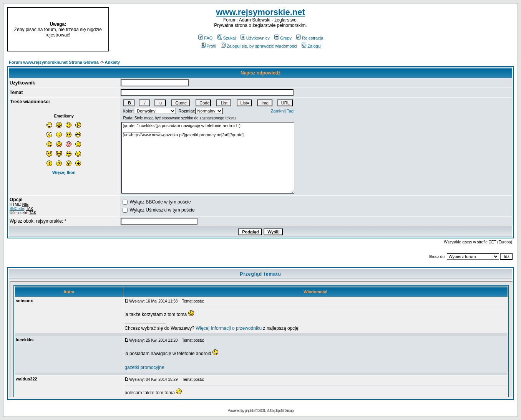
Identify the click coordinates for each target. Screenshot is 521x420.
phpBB (250, 411)
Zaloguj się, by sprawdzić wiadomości (259, 46)
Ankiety (113, 62)
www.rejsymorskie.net (260, 12)
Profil (209, 46)
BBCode (17, 209)
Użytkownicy (255, 38)
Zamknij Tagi (283, 111)
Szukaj (227, 38)
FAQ (205, 38)
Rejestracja (310, 38)
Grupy (283, 38)
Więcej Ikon (64, 172)
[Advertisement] (457, 30)
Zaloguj (311, 46)
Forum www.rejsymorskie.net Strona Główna (54, 62)
